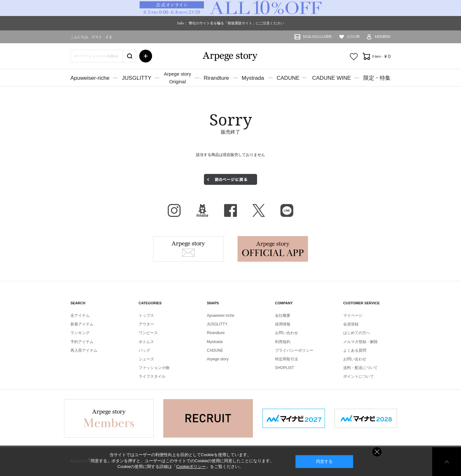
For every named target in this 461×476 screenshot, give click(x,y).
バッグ (144, 350)
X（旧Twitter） (259, 210)
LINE (287, 210)
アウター (146, 324)
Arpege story (188, 249)
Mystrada (253, 78)
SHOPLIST (284, 368)
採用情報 (283, 324)
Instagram (174, 210)
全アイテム (80, 316)
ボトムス (146, 342)
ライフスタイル (152, 376)
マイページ (353, 316)
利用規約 (283, 342)
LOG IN (353, 37)
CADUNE (288, 78)
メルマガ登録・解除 (360, 342)
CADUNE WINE (332, 78)
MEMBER (383, 37)
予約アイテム (82, 342)
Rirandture (216, 78)
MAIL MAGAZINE (318, 37)
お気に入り (354, 57)
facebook (230, 210)
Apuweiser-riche (90, 78)
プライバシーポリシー (294, 350)
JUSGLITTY (137, 78)
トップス (146, 316)
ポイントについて (359, 376)
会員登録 (351, 324)
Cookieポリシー (191, 467)
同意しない (377, 452)
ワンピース (148, 333)
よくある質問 (355, 350)
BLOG (202, 210)
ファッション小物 (154, 368)
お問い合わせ (287, 333)
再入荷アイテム (84, 350)
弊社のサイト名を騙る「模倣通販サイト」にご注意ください (236, 23)
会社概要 (283, 316)
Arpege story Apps (273, 249)
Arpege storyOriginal (178, 78)
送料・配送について (360, 368)
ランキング (80, 333)
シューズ (146, 359)
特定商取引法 (287, 359)
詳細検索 (146, 56)
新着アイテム (82, 324)
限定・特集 (377, 78)
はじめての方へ (357, 333)
